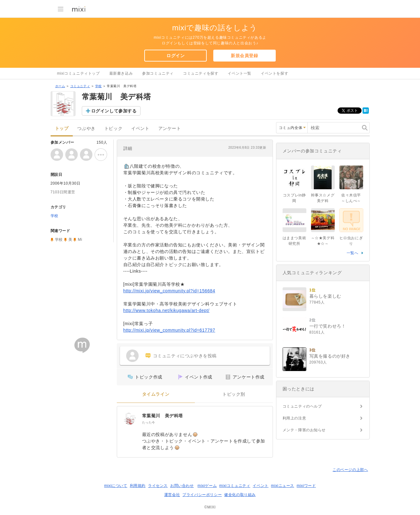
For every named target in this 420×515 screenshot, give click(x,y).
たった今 (149, 422)
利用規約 (138, 486)
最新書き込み (121, 73)
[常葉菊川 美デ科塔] (130, 419)
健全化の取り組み (240, 495)
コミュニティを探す (201, 73)
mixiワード (306, 486)
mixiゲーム (207, 486)
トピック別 (234, 394)
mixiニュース (283, 486)
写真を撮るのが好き (330, 356)
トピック (113, 129)
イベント (140, 129)
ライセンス (158, 486)
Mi (80, 240)
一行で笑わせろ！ (328, 326)
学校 (99, 86)
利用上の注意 (294, 418)
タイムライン (156, 394)
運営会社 (172, 495)
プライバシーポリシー (202, 495)
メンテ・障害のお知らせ (304, 430)
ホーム (60, 86)
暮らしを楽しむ (325, 296)
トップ (62, 129)
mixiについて (116, 486)
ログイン (175, 56)
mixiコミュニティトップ (79, 73)
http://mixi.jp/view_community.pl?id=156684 (169, 291)
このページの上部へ (350, 470)
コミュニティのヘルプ (302, 406)
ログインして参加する (114, 111)
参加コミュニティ (158, 73)
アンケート (170, 129)
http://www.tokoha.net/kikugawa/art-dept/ (166, 310)
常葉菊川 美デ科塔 (163, 416)
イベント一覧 (240, 73)
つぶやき (86, 129)
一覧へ (353, 253)
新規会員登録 (245, 56)
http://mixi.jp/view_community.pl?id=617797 (169, 330)
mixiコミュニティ (235, 486)
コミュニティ (80, 86)
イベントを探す (274, 73)
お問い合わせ (182, 486)
